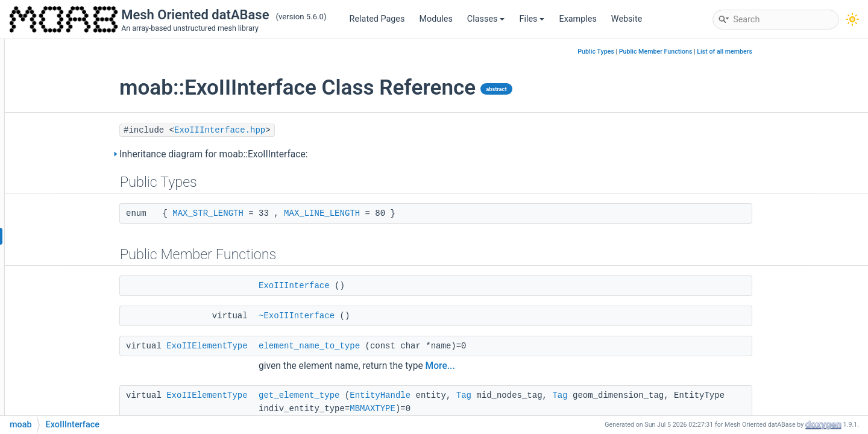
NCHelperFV (74, 399)
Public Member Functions (729, 52)
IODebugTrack (78, 218)
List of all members (798, 52)
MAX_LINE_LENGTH (395, 213)
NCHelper (69, 290)
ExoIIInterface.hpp (293, 130)
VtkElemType (76, 254)
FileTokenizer (76, 164)
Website (627, 19)
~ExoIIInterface (370, 316)
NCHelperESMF (80, 363)
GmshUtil (68, 200)
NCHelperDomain (84, 344)
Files (532, 19)
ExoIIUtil (66, 146)
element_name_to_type (383, 346)
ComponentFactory (87, 55)
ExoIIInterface (78, 236)
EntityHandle (454, 395)
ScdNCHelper (77, 308)
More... (514, 366)
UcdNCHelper (77, 326)
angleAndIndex (79, 109)
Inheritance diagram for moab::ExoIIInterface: (287, 154)
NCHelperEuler (79, 381)
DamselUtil (72, 127)
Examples (577, 19)
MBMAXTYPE (446, 409)
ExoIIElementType (280, 346)
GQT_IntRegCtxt (81, 91)
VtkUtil (63, 272)
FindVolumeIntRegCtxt (94, 73)
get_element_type (373, 395)
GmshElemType (81, 182)
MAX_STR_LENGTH (281, 213)
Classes (486, 19)
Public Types (669, 52)
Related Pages (377, 19)
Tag (537, 395)
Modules (436, 19)
